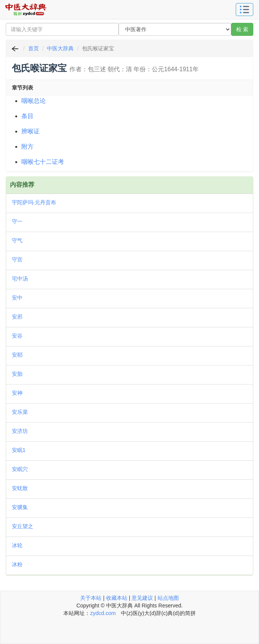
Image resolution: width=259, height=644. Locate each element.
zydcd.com (103, 613)
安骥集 (20, 507)
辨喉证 (31, 131)
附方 (27, 147)
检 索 (242, 29)
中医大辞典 (60, 48)
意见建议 (142, 598)
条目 (27, 116)
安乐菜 (20, 412)
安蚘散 (20, 488)
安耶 (17, 355)
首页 (34, 48)
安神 (17, 393)
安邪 (17, 317)
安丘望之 (23, 526)
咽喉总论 (34, 101)
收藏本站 (117, 598)
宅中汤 (20, 279)
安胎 (17, 374)
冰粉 (17, 564)
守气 (17, 240)
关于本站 (91, 598)
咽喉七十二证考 (43, 162)
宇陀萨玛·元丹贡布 (34, 202)
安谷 (17, 336)
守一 (17, 221)
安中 (17, 298)
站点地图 (168, 598)
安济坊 (20, 431)
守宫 (17, 260)
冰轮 (17, 545)
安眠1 (19, 450)
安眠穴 (20, 469)
